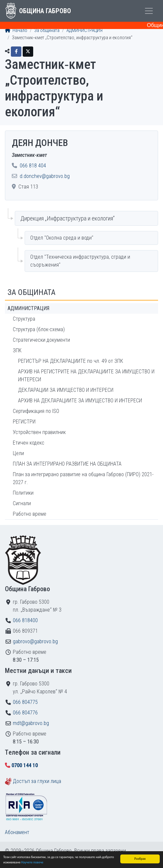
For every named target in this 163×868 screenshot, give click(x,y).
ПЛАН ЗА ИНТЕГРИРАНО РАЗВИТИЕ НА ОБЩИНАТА (67, 464)
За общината (47, 30)
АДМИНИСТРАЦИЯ (84, 30)
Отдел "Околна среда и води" (62, 238)
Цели (18, 453)
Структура (24, 319)
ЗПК (17, 350)
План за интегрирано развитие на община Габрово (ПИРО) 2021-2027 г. (83, 478)
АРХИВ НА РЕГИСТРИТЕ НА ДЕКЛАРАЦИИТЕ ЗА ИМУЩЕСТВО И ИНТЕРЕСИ (86, 376)
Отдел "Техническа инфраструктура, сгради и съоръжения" (80, 261)
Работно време (30, 514)
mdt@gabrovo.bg (31, 723)
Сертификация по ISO (36, 411)
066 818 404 (33, 166)
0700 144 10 (25, 765)
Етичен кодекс (29, 443)
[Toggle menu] (149, 11)
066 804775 (25, 702)
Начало (16, 30)
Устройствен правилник (39, 432)
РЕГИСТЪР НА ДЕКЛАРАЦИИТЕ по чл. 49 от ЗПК (71, 361)
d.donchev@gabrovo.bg (45, 176)
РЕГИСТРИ (24, 422)
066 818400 (25, 620)
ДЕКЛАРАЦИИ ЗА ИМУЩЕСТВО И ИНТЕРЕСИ (66, 390)
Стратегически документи (41, 340)
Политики (23, 493)
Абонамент (17, 832)
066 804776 (25, 713)
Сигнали (22, 503)
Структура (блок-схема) (39, 329)
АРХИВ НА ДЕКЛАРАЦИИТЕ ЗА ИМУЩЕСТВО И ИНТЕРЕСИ (80, 401)
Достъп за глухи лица (37, 781)
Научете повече (32, 863)
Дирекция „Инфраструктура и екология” (68, 218)
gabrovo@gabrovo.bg (35, 641)
